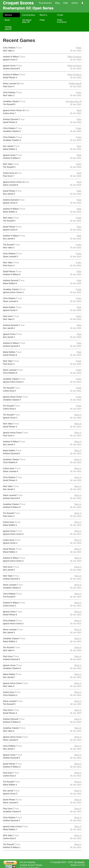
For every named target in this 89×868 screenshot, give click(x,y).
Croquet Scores (18, 3)
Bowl (7, 20)
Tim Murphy (79, 862)
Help (66, 3)
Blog (57, 3)
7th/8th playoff (8, 28)
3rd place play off (27, 21)
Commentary (29, 15)
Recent (8, 15)
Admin (75, 3)
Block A (43, 15)
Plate (42, 20)
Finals (60, 15)
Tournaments (45, 3)
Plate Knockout (62, 21)
